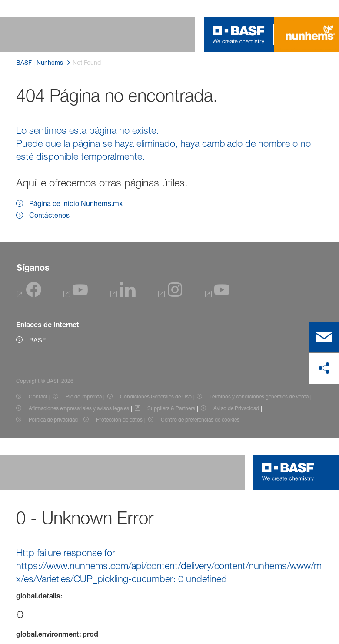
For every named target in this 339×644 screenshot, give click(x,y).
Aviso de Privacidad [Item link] (236, 408)
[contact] (324, 337)
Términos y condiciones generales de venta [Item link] (259, 397)
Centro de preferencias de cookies (200, 420)
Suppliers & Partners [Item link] (171, 408)
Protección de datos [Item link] (119, 420)
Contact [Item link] (38, 397)
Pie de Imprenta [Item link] (84, 397)
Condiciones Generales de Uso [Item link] (156, 397)
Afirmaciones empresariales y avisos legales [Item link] (79, 408)
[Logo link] (239, 35)
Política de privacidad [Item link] (53, 420)
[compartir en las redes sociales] (324, 368)
